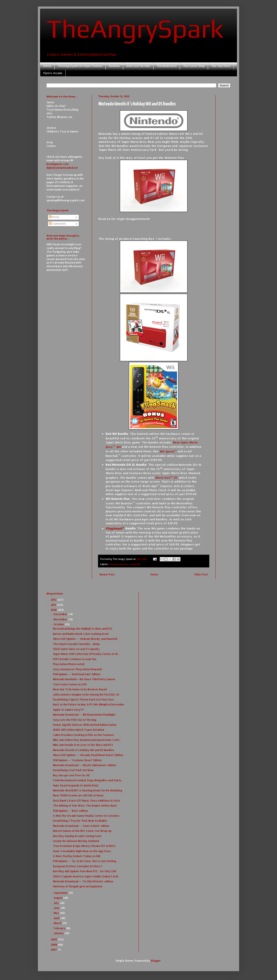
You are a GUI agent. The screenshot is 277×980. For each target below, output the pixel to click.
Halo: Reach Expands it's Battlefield (76, 785)
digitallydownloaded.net (62, 168)
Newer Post (107, 574)
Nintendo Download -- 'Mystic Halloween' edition (85, 765)
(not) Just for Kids (138, 66)
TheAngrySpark (135, 28)
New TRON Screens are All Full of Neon (78, 795)
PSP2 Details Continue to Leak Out (75, 659)
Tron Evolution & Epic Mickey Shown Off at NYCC (84, 846)
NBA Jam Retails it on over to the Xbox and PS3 (83, 745)
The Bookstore (167, 66)
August (58, 898)
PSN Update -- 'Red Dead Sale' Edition (77, 674)
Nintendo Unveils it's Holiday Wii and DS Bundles (84, 750)
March (58, 923)
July (57, 903)
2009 (54, 939)
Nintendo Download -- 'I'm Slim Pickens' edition (83, 881)
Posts (54, 217)
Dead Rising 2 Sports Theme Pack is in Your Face (84, 700)
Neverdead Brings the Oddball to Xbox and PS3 (83, 629)
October (59, 624)
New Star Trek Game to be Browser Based (80, 689)
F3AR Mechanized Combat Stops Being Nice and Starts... (88, 780)
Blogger (156, 961)
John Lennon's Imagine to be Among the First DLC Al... (87, 695)
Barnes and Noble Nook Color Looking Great (81, 634)
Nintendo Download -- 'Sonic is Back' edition (81, 826)
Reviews (114, 66)
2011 (54, 605)
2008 (54, 945)
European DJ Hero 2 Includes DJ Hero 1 (77, 866)
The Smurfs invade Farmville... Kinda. (77, 644)
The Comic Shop (194, 66)
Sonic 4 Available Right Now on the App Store (82, 851)
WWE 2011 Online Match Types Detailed (79, 730)
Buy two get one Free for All (71, 775)
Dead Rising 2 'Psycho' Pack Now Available (80, 821)
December (61, 614)
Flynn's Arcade (53, 73)
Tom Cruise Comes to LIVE (70, 684)
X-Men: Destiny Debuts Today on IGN (77, 856)
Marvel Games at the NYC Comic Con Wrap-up (82, 831)
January (59, 933)
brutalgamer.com (58, 164)
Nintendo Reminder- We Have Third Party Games (84, 679)
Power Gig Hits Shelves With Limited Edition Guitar (85, 725)
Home (47, 66)
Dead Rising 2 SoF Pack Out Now (73, 770)
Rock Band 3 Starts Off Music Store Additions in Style (87, 801)
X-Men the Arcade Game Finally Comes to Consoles (86, 816)
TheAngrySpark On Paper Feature (80, 66)
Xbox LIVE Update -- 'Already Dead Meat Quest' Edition (88, 755)
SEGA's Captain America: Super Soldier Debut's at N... (86, 876)
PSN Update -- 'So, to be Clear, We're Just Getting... (85, 861)
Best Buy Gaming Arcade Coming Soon (77, 836)
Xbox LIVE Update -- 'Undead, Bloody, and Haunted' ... (87, 639)
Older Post (201, 574)
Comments (57, 224)
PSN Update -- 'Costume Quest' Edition (77, 760)
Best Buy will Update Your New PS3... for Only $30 (85, 871)
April (57, 918)
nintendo (135, 564)
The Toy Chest (221, 66)
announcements (119, 564)
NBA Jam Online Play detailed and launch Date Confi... (87, 740)
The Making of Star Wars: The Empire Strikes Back (85, 806)
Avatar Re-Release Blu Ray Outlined (76, 841)
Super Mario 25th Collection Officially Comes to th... (86, 654)
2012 (54, 600)
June (57, 908)
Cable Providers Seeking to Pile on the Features (84, 735)
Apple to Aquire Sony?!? (68, 710)
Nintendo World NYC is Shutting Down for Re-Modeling (88, 790)
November (61, 619)
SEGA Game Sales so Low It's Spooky (76, 649)
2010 (54, 610)
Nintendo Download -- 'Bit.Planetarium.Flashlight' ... (86, 715)
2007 (54, 950)
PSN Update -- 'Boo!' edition (70, 811)
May (57, 913)
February (60, 928)
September (61, 893)
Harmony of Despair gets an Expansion (78, 886)
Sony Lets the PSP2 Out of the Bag (75, 720)
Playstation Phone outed (69, 664)
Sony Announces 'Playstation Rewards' (78, 669)
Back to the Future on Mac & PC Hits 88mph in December (89, 704)
